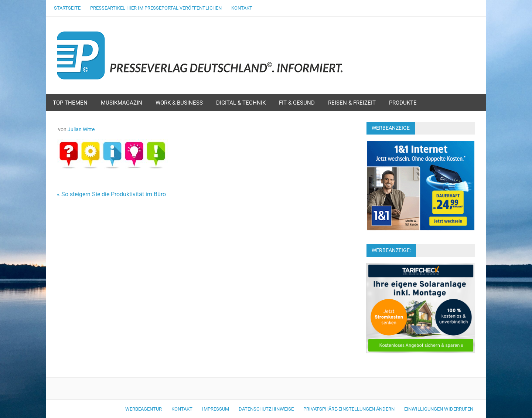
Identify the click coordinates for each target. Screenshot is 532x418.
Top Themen (70, 103)
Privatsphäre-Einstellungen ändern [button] (349, 409)
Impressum (216, 409)
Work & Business (179, 103)
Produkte (403, 103)
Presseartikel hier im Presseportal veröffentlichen (156, 8)
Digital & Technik (241, 103)
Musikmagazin (122, 103)
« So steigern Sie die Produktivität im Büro (111, 194)
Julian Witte (81, 129)
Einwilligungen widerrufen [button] (439, 409)
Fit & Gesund (297, 103)
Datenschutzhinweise (266, 409)
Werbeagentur (144, 409)
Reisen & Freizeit (352, 103)
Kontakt (242, 8)
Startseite (67, 8)
